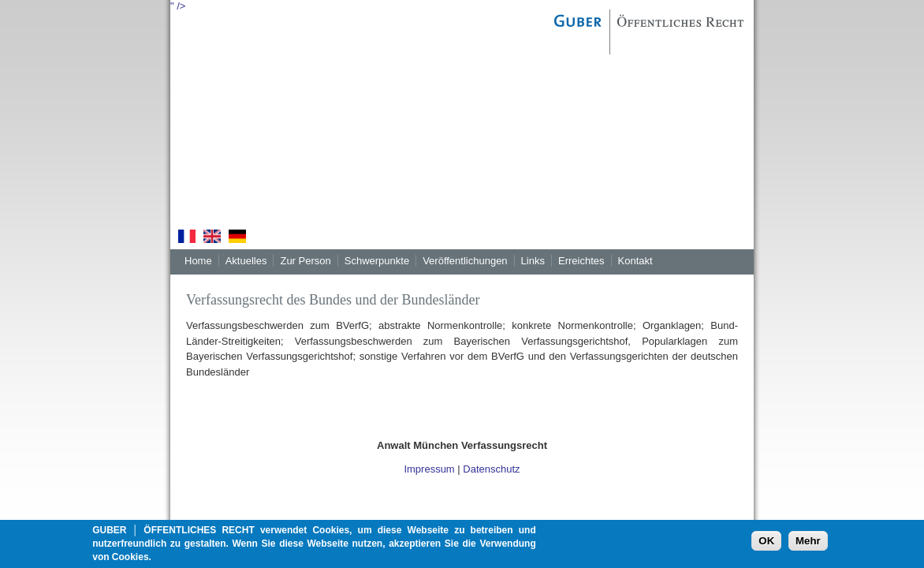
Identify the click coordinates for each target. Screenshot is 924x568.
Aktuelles (246, 261)
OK (766, 544)
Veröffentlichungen (465, 261)
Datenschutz (491, 469)
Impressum (429, 469)
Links (533, 261)
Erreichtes (581, 261)
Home (198, 261)
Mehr (808, 544)
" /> (178, 6)
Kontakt (635, 261)
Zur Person (305, 261)
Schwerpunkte (377, 261)
